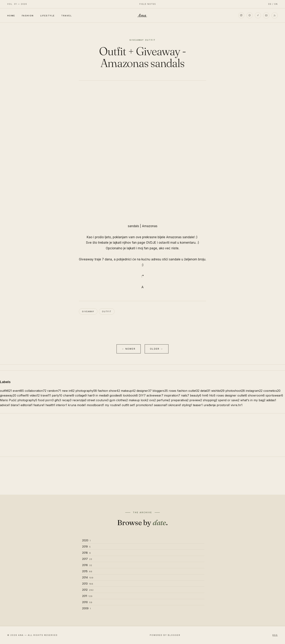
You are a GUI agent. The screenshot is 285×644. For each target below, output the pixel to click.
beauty (196, 395)
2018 (87, 553)
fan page (150, 248)
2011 (87, 596)
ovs (152, 400)
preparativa (180, 400)
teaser (198, 405)
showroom (256, 395)
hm (205, 395)
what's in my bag (253, 400)
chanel (69, 395)
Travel (67, 16)
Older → (157, 349)
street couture (98, 400)
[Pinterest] (250, 15)
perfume (163, 400)
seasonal (161, 405)
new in (68, 391)
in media (102, 395)
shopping (210, 400)
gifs (58, 400)
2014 (88, 577)
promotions (144, 405)
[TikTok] (258, 15)
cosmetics (272, 391)
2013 (88, 584)
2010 (87, 602)
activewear (155, 395)
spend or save (229, 400)
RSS (275, 635)
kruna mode (77, 405)
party (57, 395)
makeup (128, 391)
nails (185, 395)
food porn (46, 400)
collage (81, 395)
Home (11, 16)
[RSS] (275, 15)
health (50, 405)
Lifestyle (48, 16)
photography (86, 391)
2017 (87, 559)
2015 (87, 571)
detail (205, 391)
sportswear (274, 395)
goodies (116, 395)
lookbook (130, 395)
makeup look (139, 400)
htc (212, 395)
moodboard (95, 405)
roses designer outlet (232, 395)
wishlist (218, 391)
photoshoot (235, 391)
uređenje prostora (217, 405)
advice (5, 405)
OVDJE (151, 243)
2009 (87, 608)
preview (196, 400)
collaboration (36, 391)
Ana (142, 15)
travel (46, 395)
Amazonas (150, 226)
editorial (27, 405)
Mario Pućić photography (19, 400)
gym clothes (119, 400)
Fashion (28, 16)
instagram (254, 391)
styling (187, 405)
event (18, 391)
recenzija (79, 400)
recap (67, 400)
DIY (142, 395)
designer (144, 391)
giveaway (88, 311)
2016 (87, 565)
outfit (107, 311)
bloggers (160, 391)
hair (91, 395)
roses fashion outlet (184, 391)
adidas (271, 400)
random (54, 391)
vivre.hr (237, 405)
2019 (86, 547)
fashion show (109, 391)
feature (39, 405)
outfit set (128, 405)
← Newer (129, 349)
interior (62, 405)
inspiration (172, 395)
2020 (86, 540)
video (35, 395)
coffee (23, 395)
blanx (15, 405)
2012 (88, 590)
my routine (113, 405)
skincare (175, 405)
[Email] (266, 15)
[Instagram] (241, 15)
